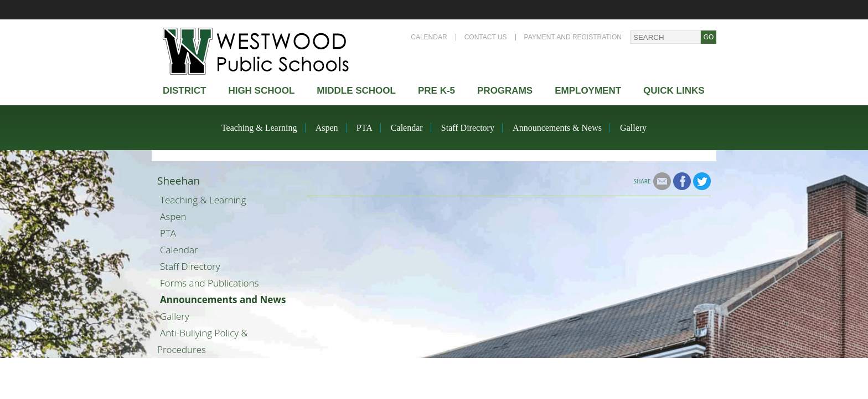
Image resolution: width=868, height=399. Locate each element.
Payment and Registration (573, 37)
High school (261, 91)
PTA (365, 128)
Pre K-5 (436, 91)
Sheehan (179, 181)
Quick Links (674, 91)
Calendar (429, 37)
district (184, 91)
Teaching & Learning (259, 128)
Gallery (633, 128)
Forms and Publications (209, 283)
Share (642, 181)
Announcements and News (223, 300)
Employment (588, 91)
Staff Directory (468, 128)
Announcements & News (557, 128)
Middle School (356, 91)
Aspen (327, 128)
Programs (505, 91)
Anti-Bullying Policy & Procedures (203, 341)
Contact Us (486, 37)
